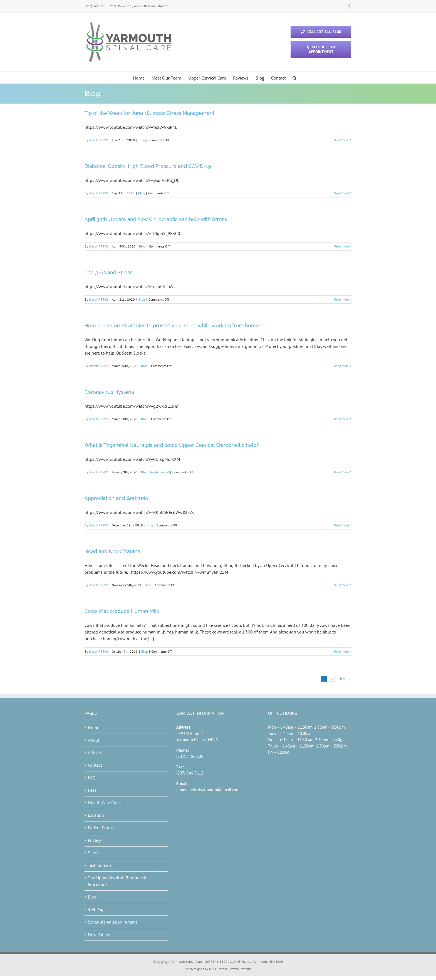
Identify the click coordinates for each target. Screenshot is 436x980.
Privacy (94, 840)
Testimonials (100, 865)
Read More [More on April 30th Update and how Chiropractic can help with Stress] (341, 246)
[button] (294, 77)
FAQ (92, 778)
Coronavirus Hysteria (109, 392)
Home (94, 727)
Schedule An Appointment (112, 922)
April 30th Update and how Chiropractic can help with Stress (156, 219)
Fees (92, 790)
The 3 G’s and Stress (108, 272)
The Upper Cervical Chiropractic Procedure (117, 881)
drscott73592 (99, 140)
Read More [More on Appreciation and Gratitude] (341, 525)
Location (96, 815)
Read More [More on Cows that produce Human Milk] (341, 651)
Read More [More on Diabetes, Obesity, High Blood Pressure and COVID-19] (341, 193)
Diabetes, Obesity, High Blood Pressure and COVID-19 (148, 166)
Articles (95, 753)
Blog (142, 140)
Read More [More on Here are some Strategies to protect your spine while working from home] (341, 366)
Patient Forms (101, 828)
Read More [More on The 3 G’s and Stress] (341, 299)
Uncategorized (159, 472)
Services (96, 853)
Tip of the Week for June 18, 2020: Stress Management (149, 113)
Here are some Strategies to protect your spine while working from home (172, 326)
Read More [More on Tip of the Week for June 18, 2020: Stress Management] (341, 140)
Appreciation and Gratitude (116, 498)
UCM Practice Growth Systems (230, 969)
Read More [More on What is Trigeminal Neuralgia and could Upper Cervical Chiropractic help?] (341, 472)
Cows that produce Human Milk (122, 611)
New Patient (99, 934)
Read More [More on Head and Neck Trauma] (341, 585)
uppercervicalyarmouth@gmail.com (208, 790)
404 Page (97, 909)
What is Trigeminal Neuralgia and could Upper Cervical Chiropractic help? (172, 445)
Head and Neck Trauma (112, 551)
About (94, 740)
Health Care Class (105, 803)
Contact (95, 765)
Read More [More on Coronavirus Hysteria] (341, 419)
